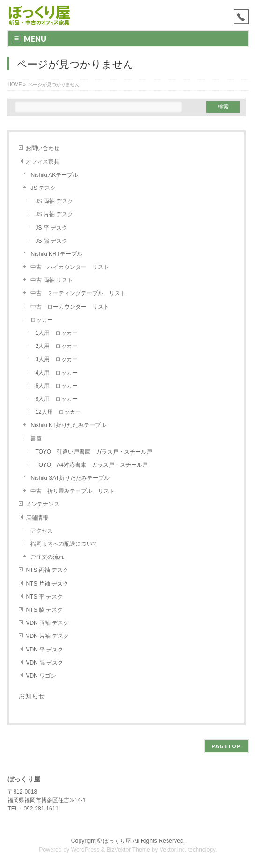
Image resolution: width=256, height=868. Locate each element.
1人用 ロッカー (56, 333)
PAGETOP (226, 746)
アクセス (42, 531)
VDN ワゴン (41, 676)
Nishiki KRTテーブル (56, 254)
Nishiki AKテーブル (54, 175)
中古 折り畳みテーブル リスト (73, 491)
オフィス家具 (43, 162)
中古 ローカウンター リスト (70, 307)
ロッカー (42, 320)
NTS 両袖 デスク (47, 570)
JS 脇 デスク (51, 241)
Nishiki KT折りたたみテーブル (68, 425)
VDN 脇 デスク (44, 663)
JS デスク (43, 188)
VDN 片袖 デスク (47, 636)
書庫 (36, 439)
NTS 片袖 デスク (47, 584)
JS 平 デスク (51, 228)
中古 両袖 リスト (52, 280)
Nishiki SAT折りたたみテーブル (73, 478)
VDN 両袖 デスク (47, 623)
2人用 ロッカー (56, 346)
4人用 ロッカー (56, 373)
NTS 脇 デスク (44, 610)
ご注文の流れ (47, 557)
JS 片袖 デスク (54, 214)
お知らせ (32, 696)
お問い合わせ (43, 148)
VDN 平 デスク (44, 650)
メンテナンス (43, 504)
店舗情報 (37, 518)
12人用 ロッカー (58, 412)
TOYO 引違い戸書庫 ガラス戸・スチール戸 (94, 452)
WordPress (85, 850)
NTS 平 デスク (44, 597)
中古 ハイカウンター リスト (70, 267)
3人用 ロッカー (56, 359)
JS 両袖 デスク (54, 201)
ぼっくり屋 (117, 841)
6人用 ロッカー (56, 386)
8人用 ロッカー (56, 399)
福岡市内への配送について (64, 544)
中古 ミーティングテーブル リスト (78, 293)
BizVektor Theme (128, 850)
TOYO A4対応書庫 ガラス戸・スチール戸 (91, 465)
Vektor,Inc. (173, 850)
